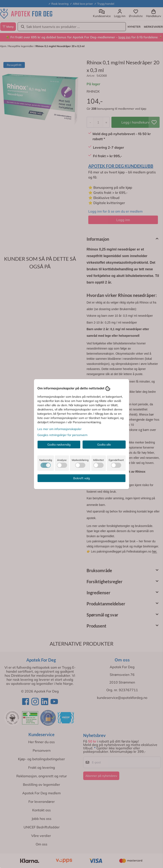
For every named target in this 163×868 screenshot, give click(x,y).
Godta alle (104, 445)
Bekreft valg (81, 478)
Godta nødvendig (59, 445)
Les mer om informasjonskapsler (59, 429)
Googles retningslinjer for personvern (62, 435)
